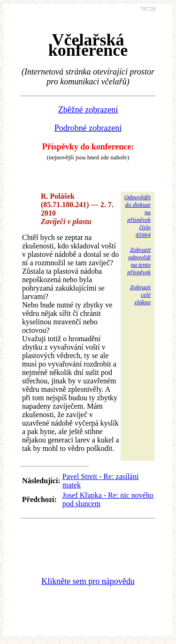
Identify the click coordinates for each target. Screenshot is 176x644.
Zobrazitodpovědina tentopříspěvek (139, 261)
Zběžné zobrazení (88, 110)
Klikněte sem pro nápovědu (88, 581)
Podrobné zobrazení (88, 128)
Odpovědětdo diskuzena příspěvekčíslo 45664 (138, 216)
